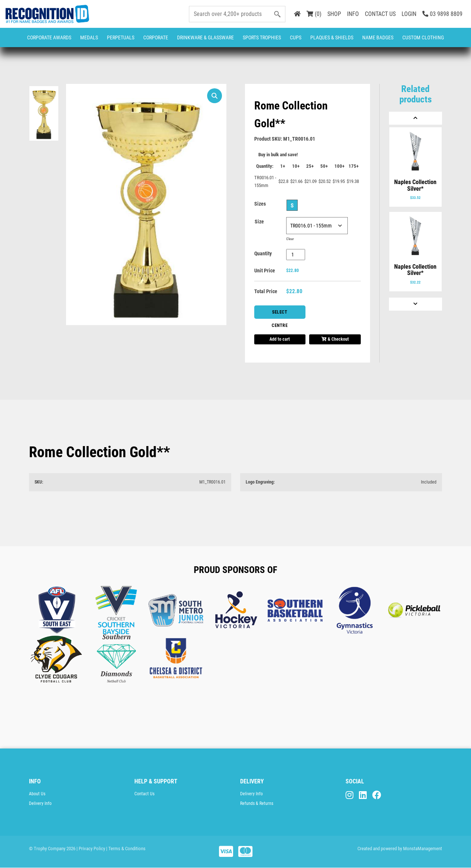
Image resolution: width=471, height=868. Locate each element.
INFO (353, 14)
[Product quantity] (296, 255)
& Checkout (335, 339)
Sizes (260, 204)
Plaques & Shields (332, 37)
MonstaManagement (423, 849)
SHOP (334, 14)
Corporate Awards (49, 37)
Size (259, 222)
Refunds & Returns (257, 803)
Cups (296, 37)
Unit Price (265, 271)
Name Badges (378, 37)
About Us (37, 794)
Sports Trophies (262, 37)
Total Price (266, 291)
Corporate (156, 37)
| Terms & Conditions (126, 849)
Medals (89, 37)
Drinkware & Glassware (205, 37)
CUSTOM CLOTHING (423, 37)
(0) (314, 14)
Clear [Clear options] (290, 239)
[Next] (416, 304)
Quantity (263, 253)
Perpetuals (121, 37)
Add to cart (280, 339)
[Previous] (416, 118)
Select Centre (280, 314)
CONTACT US (380, 14)
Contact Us (144, 794)
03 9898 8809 (442, 14)
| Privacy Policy (91, 849)
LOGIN (409, 14)
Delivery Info (40, 803)
